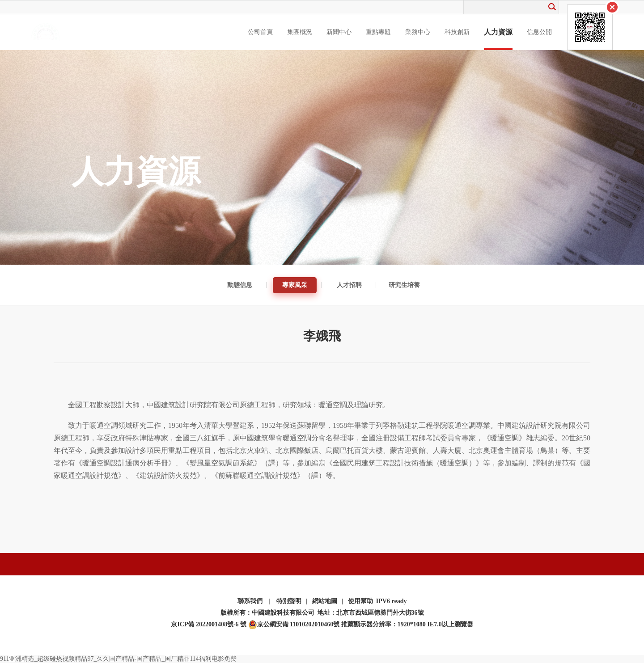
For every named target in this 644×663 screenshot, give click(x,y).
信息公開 (539, 32)
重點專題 (378, 32)
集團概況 (300, 32)
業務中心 (418, 32)
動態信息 (240, 285)
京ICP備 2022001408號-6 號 (209, 624)
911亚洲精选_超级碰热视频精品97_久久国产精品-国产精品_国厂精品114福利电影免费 (118, 659)
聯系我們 (250, 601)
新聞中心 (339, 32)
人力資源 (498, 32)
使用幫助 (360, 601)
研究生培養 (404, 285)
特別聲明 (289, 601)
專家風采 (295, 285)
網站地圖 (325, 601)
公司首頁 (260, 32)
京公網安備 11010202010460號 (294, 625)
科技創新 (457, 32)
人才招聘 (349, 285)
